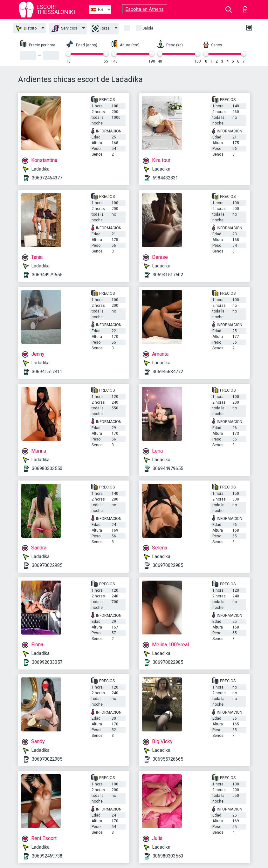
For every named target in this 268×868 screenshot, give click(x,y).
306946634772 (168, 372)
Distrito (26, 28)
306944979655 (47, 275)
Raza (101, 29)
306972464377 (47, 178)
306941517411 (47, 372)
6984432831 (165, 178)
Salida (148, 28)
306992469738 (47, 856)
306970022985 (47, 565)
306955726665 (168, 759)
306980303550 (47, 468)
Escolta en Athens (145, 9)
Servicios (64, 29)
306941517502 (168, 275)
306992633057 (47, 662)
